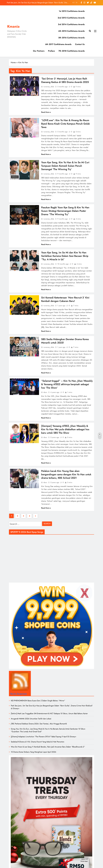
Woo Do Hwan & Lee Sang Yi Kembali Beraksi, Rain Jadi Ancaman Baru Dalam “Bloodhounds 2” (48, 750)
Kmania (13, 26)
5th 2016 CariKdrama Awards (72, 38)
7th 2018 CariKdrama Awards (72, 51)
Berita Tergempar (19, 697)
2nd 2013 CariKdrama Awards (71, 18)
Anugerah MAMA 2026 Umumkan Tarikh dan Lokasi (31, 722)
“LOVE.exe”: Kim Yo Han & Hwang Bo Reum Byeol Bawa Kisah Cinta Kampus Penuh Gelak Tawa (66, 124)
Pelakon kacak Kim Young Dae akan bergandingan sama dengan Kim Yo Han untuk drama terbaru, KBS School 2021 (66, 478)
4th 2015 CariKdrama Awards (71, 31)
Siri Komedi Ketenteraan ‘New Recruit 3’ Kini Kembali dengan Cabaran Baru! (65, 301)
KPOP (14, 395)
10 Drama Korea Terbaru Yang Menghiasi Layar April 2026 (34, 755)
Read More (46, 112)
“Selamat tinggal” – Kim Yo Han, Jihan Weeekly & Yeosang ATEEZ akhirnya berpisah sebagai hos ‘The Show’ (67, 387)
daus (45, 395)
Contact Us (80, 44)
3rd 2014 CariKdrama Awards (71, 24)
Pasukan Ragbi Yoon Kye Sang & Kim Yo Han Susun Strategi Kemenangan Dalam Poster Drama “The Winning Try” (65, 212)
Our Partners (39, 51)
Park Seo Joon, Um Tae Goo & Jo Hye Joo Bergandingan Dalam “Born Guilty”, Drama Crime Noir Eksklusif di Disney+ (38, 3)
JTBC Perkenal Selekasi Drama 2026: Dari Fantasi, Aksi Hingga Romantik (39, 727)
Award (14, 93)
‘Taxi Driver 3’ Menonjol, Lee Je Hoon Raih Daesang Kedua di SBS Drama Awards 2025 (65, 80)
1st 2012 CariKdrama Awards (72, 11)
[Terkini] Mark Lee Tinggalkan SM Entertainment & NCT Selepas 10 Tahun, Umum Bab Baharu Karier (49, 717)
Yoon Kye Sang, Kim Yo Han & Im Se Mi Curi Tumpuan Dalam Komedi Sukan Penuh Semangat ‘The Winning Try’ (65, 167)
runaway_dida (49, 87)
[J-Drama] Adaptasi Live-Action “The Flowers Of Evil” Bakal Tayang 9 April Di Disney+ (44, 740)
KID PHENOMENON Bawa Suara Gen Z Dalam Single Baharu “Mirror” (38, 704)
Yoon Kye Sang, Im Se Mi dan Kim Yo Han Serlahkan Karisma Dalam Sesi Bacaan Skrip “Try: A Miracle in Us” (65, 257)
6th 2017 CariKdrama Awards (58, 44)
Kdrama (22, 93)
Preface (51, 51)
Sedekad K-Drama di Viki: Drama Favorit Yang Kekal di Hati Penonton (38, 745)
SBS (29, 93)
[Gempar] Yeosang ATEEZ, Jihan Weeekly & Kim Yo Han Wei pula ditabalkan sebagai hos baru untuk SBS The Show (65, 432)
